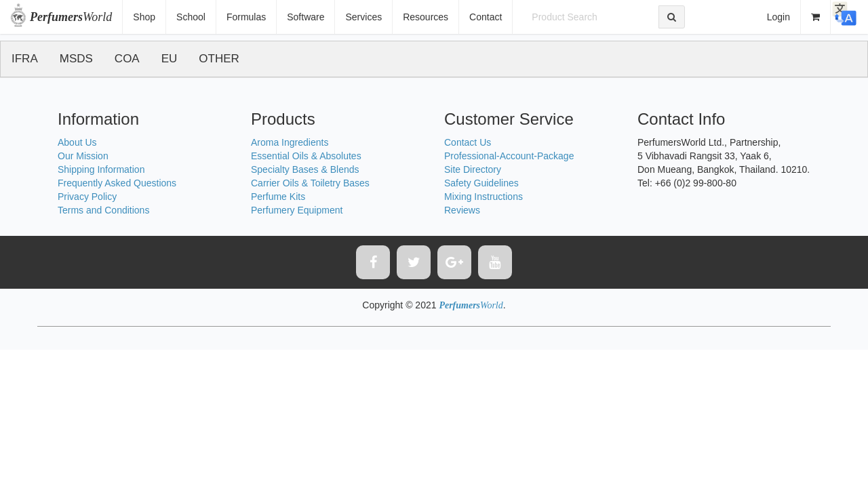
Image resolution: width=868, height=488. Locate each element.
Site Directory (473, 169)
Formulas (246, 17)
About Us (77, 142)
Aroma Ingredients (290, 142)
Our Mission (83, 156)
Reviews (462, 210)
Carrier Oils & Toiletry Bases (310, 183)
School (191, 17)
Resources (426, 17)
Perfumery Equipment (297, 210)
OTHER (219, 59)
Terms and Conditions (103, 210)
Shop (144, 17)
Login (778, 17)
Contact (486, 17)
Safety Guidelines (481, 183)
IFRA (25, 59)
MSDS (76, 59)
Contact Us (468, 142)
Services (363, 17)
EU (170, 59)
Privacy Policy (87, 197)
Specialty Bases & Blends (305, 169)
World (71, 17)
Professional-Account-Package (509, 156)
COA (127, 59)
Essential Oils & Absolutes (306, 156)
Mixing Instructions (484, 197)
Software (305, 17)
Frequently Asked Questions (117, 183)
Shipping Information (101, 169)
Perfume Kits (278, 197)
